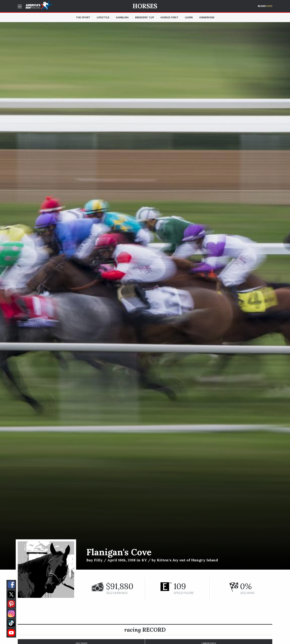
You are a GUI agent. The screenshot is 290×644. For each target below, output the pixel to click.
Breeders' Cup (145, 17)
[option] (145, 296)
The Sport (83, 17)
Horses (145, 6)
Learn (189, 17)
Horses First (169, 17)
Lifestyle (103, 17)
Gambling (122, 17)
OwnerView (207, 17)
